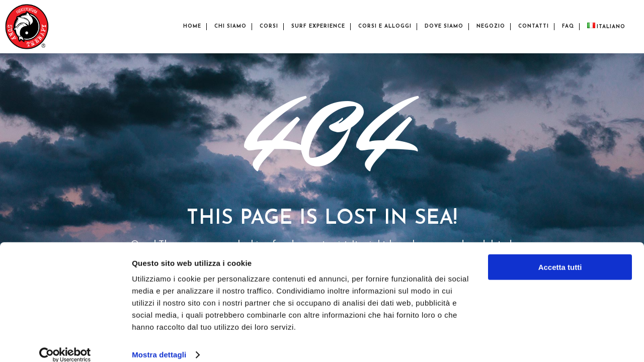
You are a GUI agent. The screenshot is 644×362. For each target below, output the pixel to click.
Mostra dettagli (159, 342)
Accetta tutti (560, 255)
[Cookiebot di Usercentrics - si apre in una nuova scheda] (65, 342)
